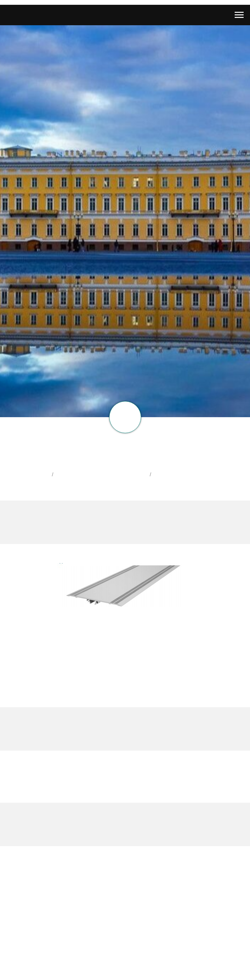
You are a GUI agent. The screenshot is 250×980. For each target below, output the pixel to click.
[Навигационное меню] (239, 15)
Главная (39, 475)
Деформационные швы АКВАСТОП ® (102, 475)
